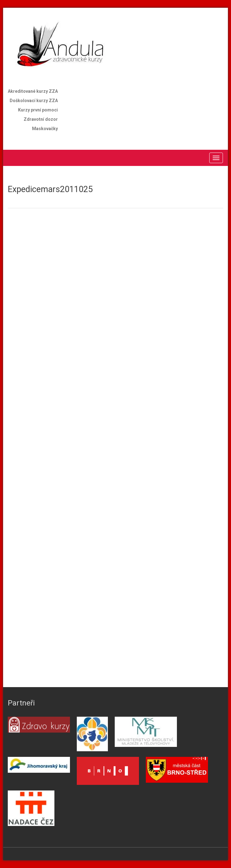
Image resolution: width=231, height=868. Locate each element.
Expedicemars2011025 (50, 189)
